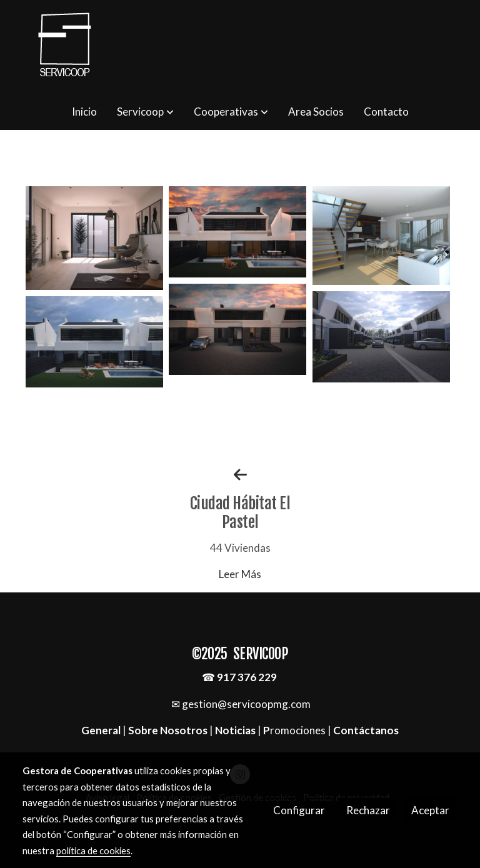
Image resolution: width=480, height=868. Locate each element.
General (102, 730)
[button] (145, 112)
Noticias (235, 730)
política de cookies (93, 851)
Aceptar (430, 810)
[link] (65, 47)
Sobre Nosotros (168, 730)
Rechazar (368, 810)
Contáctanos (366, 730)
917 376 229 (247, 677)
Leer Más (240, 574)
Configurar (299, 810)
